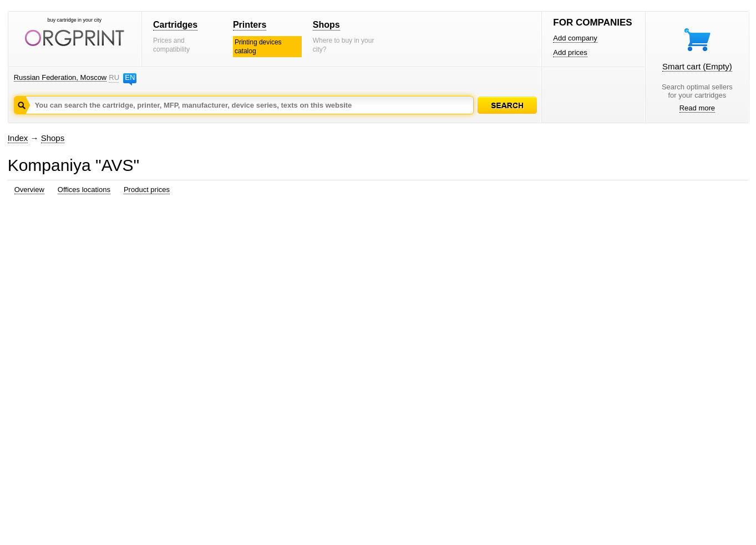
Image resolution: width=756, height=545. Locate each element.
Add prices (570, 52)
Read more (697, 108)
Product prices (147, 190)
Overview (29, 190)
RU (114, 77)
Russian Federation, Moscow (60, 77)
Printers (250, 25)
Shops (326, 25)
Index (18, 138)
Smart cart (697, 66)
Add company (575, 38)
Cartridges (175, 25)
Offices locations (84, 190)
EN (130, 77)
